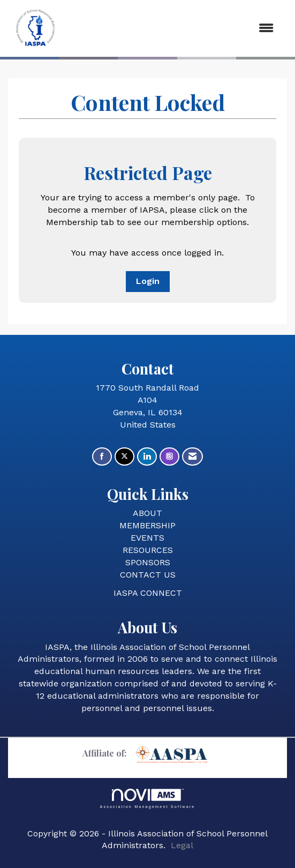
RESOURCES (148, 550)
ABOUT (147, 513)
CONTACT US (148, 575)
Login (148, 281)
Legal (182, 845)
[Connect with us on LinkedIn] (147, 457)
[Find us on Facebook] (102, 457)
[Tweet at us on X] (124, 457)
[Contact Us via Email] (192, 457)
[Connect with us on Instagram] (169, 457)
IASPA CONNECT (148, 593)
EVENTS (147, 538)
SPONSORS (148, 562)
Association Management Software (147, 799)
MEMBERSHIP (147, 525)
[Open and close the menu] (173, 29)
